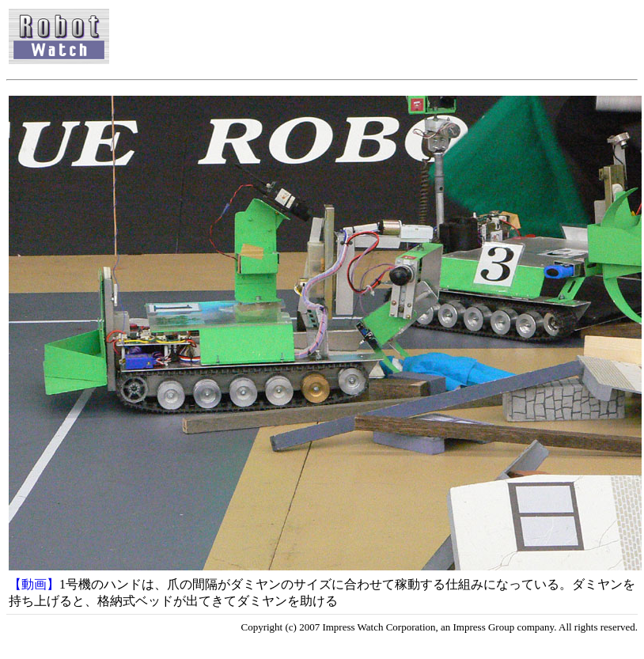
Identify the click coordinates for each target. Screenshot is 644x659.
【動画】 (34, 584)
